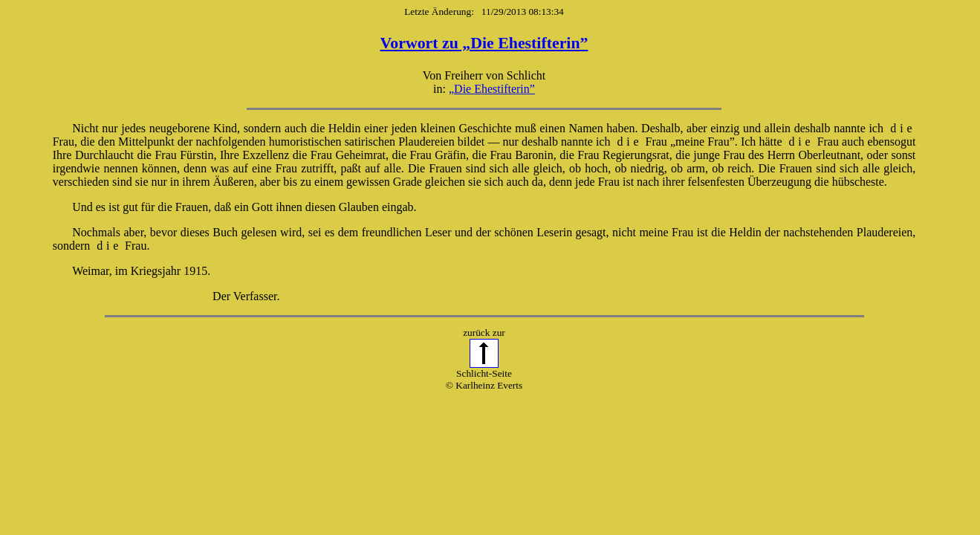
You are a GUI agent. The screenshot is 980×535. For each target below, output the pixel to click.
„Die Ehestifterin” (492, 89)
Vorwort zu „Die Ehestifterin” (484, 43)
